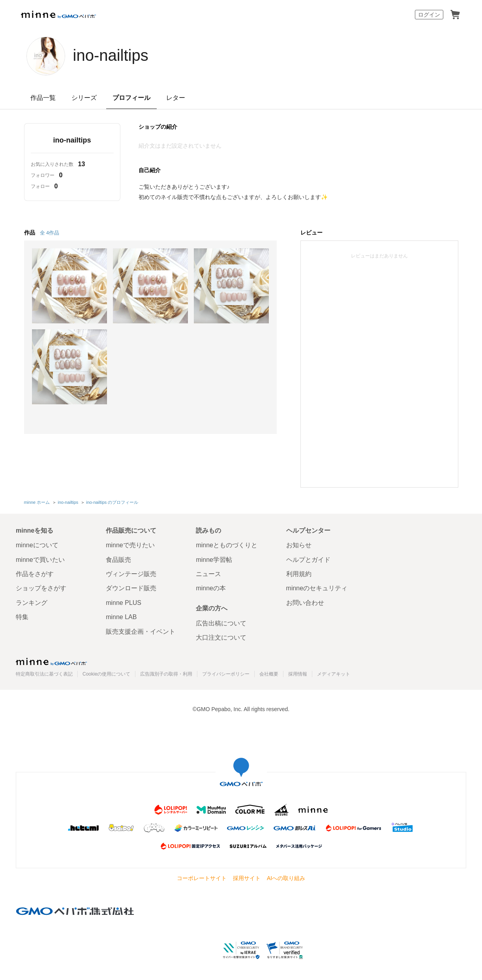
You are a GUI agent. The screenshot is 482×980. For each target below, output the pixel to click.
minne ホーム (37, 502)
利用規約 (299, 574)
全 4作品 (50, 233)
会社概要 (269, 674)
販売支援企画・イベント (141, 632)
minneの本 (211, 588)
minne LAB (121, 617)
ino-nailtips (111, 55)
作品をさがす (35, 574)
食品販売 (118, 560)
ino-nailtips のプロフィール (112, 502)
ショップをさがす (41, 588)
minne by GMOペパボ (58, 15)
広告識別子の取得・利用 (166, 674)
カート (455, 15)
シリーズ (84, 98)
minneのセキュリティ (317, 588)
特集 (22, 617)
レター (176, 98)
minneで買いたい (40, 560)
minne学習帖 (214, 560)
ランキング (32, 603)
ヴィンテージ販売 (131, 574)
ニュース (208, 574)
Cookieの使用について (106, 674)
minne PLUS (124, 603)
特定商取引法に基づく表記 (44, 674)
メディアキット (334, 674)
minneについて (37, 545)
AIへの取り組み (286, 878)
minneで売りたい (130, 545)
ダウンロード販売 (131, 588)
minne (51, 661)
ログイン (429, 15)
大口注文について (221, 637)
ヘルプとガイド (308, 560)
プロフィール (131, 98)
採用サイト (247, 878)
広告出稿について (221, 623)
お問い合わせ (305, 603)
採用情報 (298, 674)
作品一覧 (43, 98)
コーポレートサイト (202, 878)
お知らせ (299, 545)
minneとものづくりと (227, 545)
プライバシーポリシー (226, 674)
